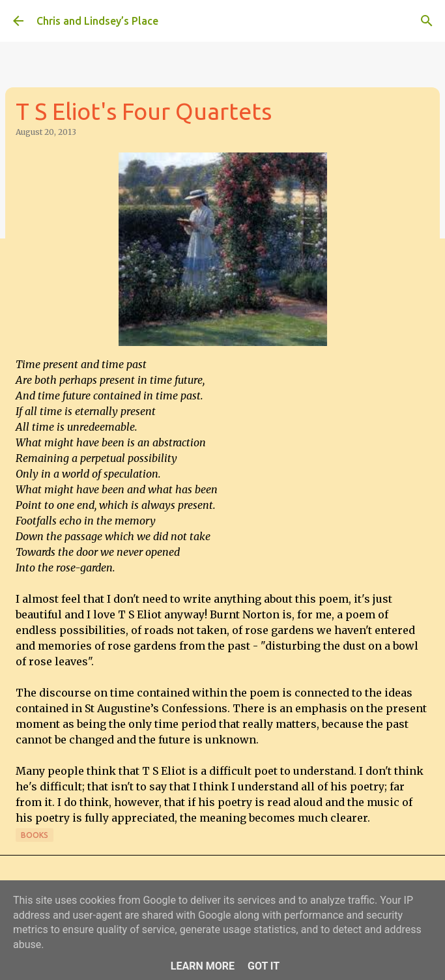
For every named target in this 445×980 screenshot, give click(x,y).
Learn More (203, 966)
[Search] (427, 21)
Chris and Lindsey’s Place (97, 21)
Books (35, 835)
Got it (264, 966)
